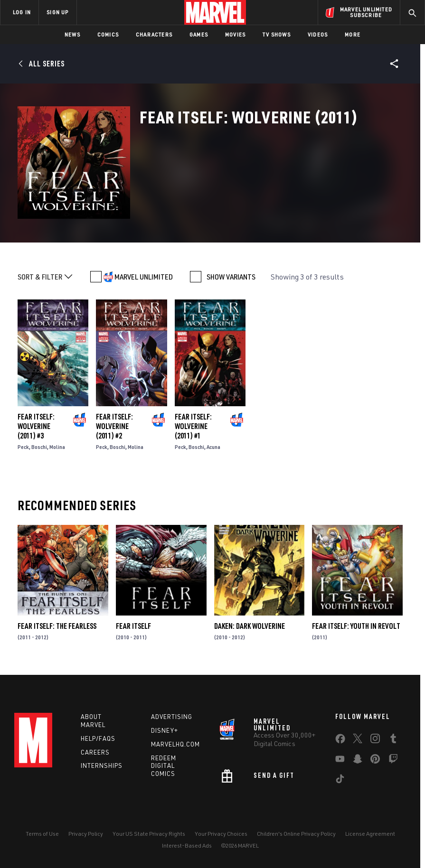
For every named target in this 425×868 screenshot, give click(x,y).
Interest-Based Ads (187, 845)
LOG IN (22, 12)
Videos (318, 34)
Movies (235, 34)
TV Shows (277, 34)
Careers (95, 752)
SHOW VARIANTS (231, 277)
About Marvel (93, 721)
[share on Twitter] (358, 740)
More (353, 34)
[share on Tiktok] (340, 781)
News (72, 34)
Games (199, 34)
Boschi (39, 447)
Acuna (213, 447)
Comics (108, 34)
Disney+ (165, 730)
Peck (23, 447)
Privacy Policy (86, 834)
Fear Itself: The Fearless (57, 626)
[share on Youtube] (340, 761)
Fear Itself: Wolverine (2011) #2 (114, 426)
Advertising (172, 717)
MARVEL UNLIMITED (144, 277)
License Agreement (370, 834)
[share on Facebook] (340, 741)
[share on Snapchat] (358, 761)
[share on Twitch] (393, 761)
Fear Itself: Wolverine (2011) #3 (36, 426)
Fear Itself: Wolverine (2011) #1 (193, 426)
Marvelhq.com (175, 744)
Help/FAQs (98, 738)
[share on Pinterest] (375, 761)
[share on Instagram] (375, 740)
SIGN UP (57, 12)
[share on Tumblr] (393, 740)
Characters (154, 34)
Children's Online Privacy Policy (296, 834)
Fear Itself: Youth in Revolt (356, 626)
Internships (102, 765)
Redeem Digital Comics (164, 766)
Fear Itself (133, 626)
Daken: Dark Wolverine (250, 626)
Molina (57, 447)
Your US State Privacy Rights (149, 834)
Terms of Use (42, 834)
